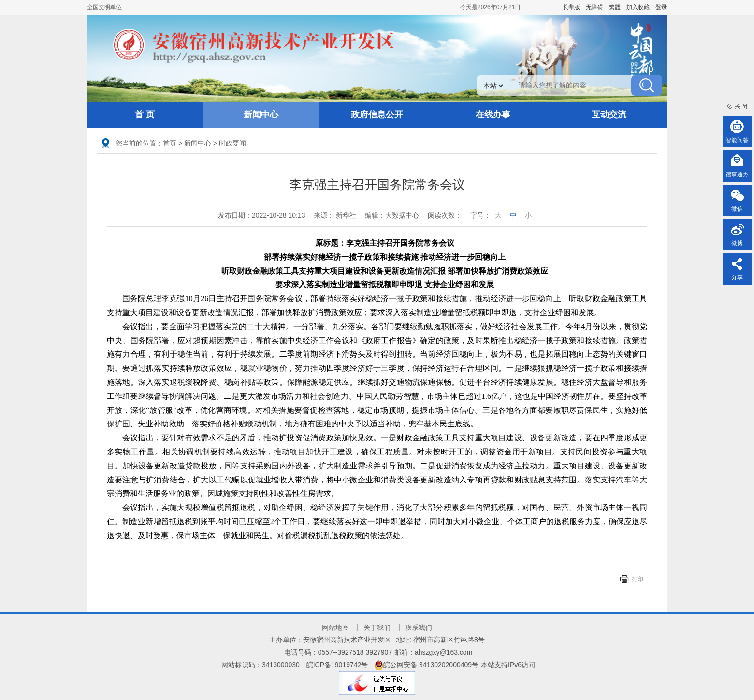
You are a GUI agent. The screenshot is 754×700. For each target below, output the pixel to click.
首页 (170, 143)
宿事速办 (737, 175)
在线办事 (493, 115)
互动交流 (609, 115)
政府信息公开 (377, 115)
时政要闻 (232, 143)
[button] (571, 7)
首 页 (145, 115)
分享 (737, 277)
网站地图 (335, 627)
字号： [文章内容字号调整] (503, 215)
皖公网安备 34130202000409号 (427, 665)
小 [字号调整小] (528, 215)
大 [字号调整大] (498, 215)
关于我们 (377, 627)
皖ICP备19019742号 (337, 665)
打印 (638, 579)
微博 (737, 243)
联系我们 (419, 627)
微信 (737, 209)
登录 (661, 7)
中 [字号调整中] (513, 215)
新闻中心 (261, 115)
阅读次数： (445, 215)
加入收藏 (638, 7)
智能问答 (737, 140)
